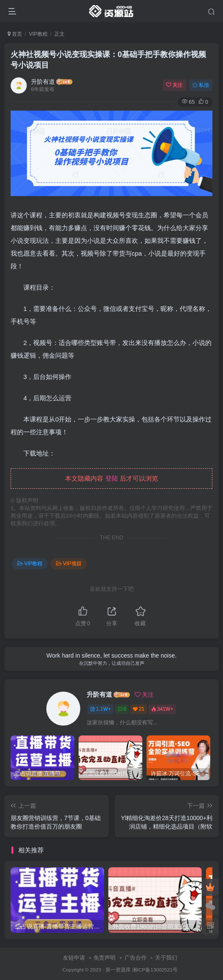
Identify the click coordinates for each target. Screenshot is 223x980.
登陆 (112, 478)
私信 (201, 85)
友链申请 (74, 958)
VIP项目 (69, 564)
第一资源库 (118, 970)
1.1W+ (100, 709)
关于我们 (166, 958)
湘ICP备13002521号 (155, 970)
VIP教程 (38, 34)
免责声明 (104, 958)
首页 (15, 34)
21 (139, 709)
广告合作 (135, 958)
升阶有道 (43, 82)
